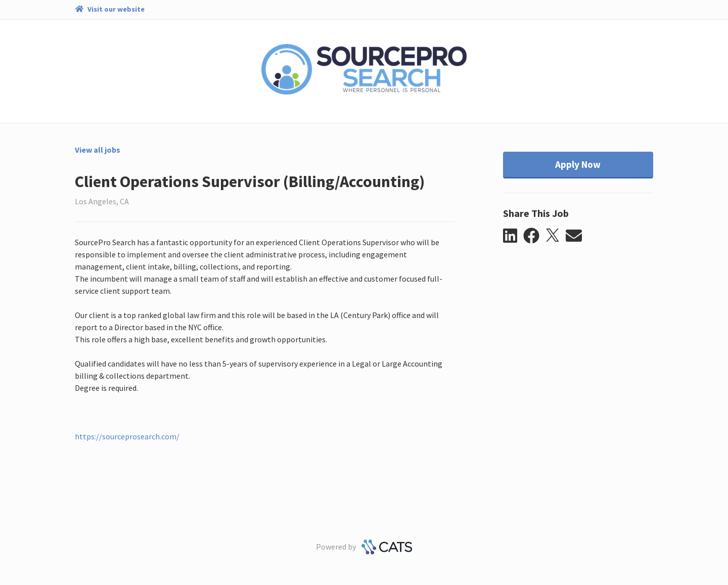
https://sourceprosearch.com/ (127, 436)
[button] (513, 236)
